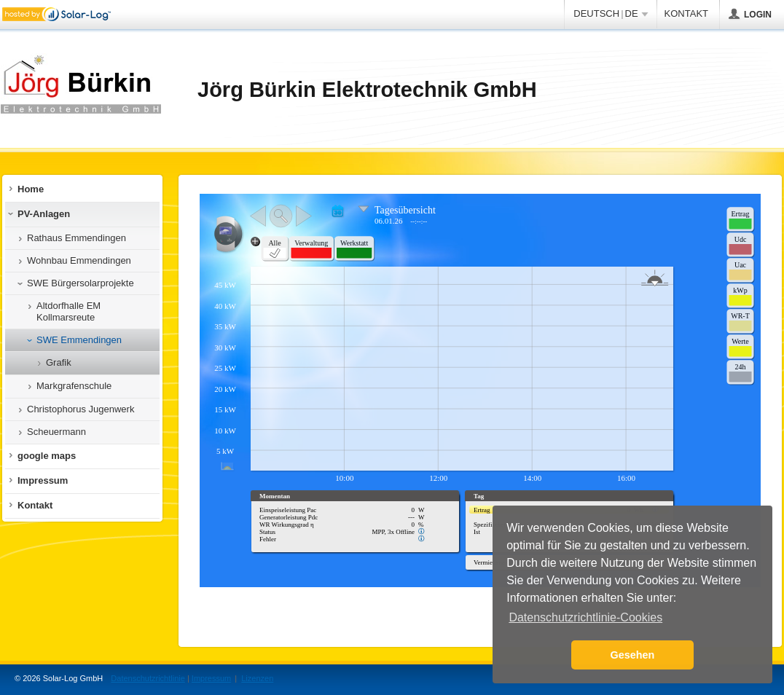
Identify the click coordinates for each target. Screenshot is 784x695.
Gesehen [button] (633, 655)
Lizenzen (257, 678)
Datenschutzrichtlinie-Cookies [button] (585, 617)
